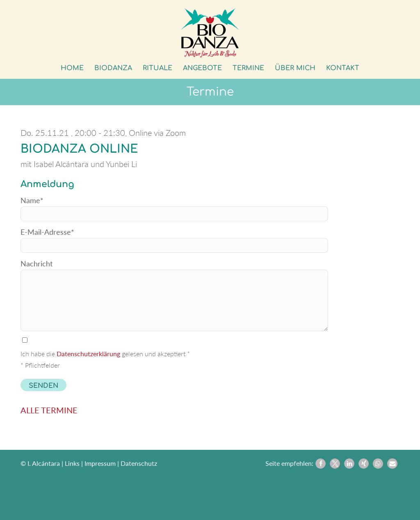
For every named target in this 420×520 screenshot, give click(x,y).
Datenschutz (139, 463)
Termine (210, 92)
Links (72, 463)
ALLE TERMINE (49, 410)
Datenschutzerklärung (88, 354)
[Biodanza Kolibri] (210, 33)
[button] (321, 464)
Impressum (100, 463)
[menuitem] (72, 68)
